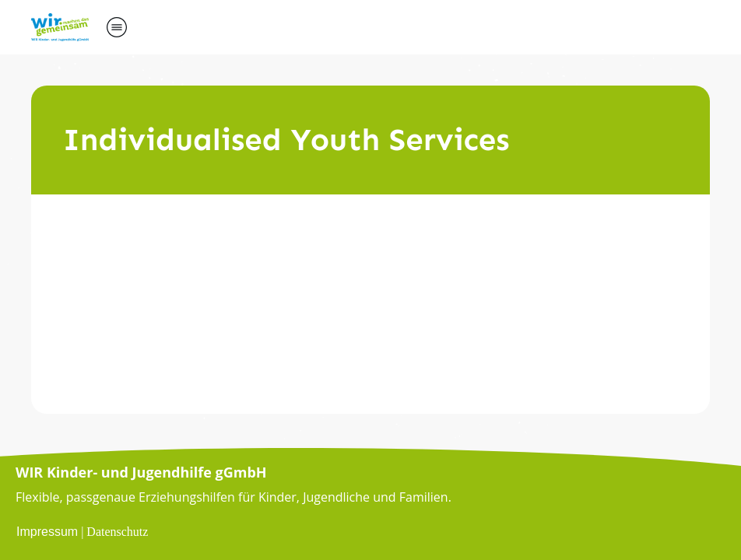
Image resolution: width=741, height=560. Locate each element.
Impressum (47, 532)
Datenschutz (117, 532)
